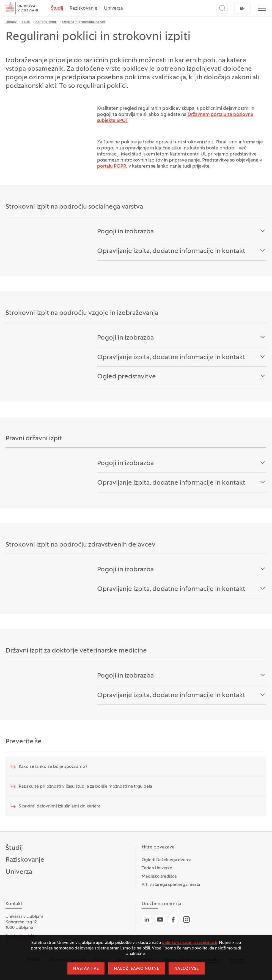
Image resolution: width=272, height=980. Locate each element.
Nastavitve (86, 969)
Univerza (113, 9)
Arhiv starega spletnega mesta (171, 885)
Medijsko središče (159, 877)
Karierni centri (46, 22)
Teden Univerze (157, 868)
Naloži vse (187, 969)
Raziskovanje (83, 9)
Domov (11, 22)
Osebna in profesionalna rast (84, 22)
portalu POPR (112, 166)
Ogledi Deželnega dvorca (167, 860)
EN (242, 9)
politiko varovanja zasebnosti (189, 943)
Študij (57, 9)
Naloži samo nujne (136, 969)
